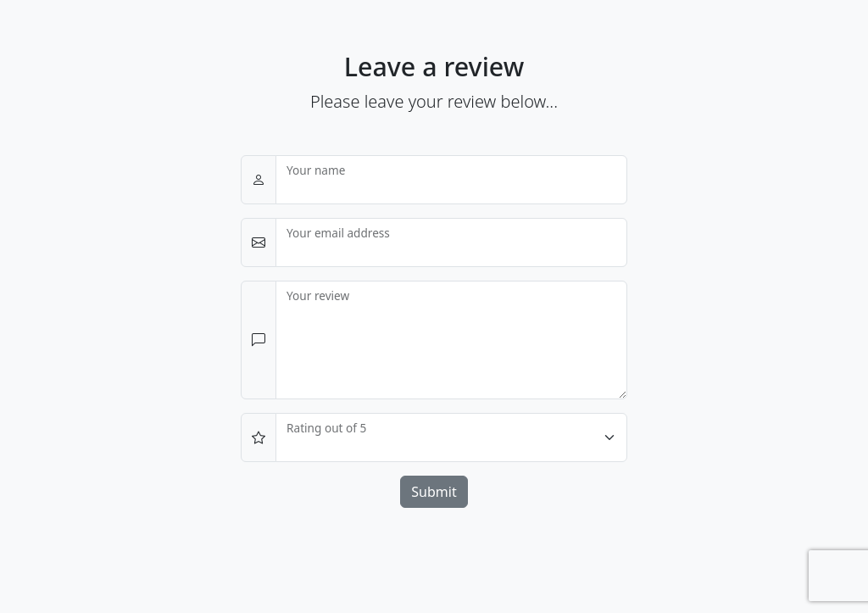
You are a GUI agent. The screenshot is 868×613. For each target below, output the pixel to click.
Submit (434, 492)
